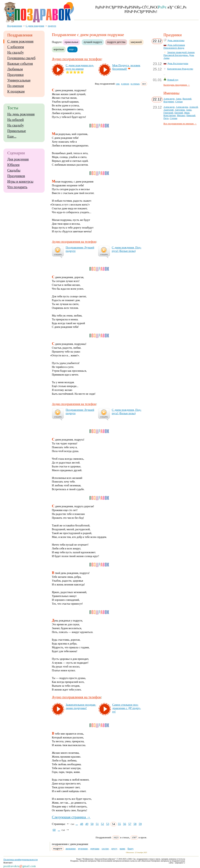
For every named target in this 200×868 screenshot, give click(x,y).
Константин (170, 115)
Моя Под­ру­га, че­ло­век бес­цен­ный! (126, 67)
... (77, 824)
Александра (182, 107)
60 (54, 830)
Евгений (179, 113)
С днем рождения (20, 41)
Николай (191, 115)
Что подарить (17, 187)
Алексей (194, 107)
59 (140, 824)
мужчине (83, 849)
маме (122, 849)
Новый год (173, 80)
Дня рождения (18, 159)
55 (119, 824)
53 (108, 824)
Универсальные (19, 80)
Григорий (168, 113)
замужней (136, 42)
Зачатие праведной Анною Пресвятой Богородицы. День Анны (179, 55)
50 (92, 824)
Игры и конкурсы (20, 182)
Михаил (181, 115)
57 (130, 824)
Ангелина (180, 110)
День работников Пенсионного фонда (174, 46)
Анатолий (169, 110)
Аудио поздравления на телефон (77, 59)
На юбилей (16, 120)
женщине (71, 849)
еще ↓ (73, 49)
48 (82, 824)
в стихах (135, 84)
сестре (105, 849)
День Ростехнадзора (178, 63)
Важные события (20, 64)
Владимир (169, 102)
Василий (187, 99)
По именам (16, 86)
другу (114, 849)
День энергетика (176, 40)
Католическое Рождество (180, 69)
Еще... (12, 136)
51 (97, 824)
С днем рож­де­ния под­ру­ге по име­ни (80, 67)
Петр (166, 118)
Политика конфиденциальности (21, 859)
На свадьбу (16, 53)
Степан (179, 102)
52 (102, 824)
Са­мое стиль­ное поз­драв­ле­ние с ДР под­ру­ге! (127, 708)
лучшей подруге (93, 42)
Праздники (15, 75)
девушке (95, 849)
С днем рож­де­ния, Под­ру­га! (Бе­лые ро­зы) (127, 249)
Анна (179, 99)
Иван (187, 113)
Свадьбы (14, 170)
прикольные (71, 42)
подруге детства (116, 42)
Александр (169, 99)
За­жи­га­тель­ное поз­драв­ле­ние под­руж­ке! (81, 706)
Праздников (16, 176)
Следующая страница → (71, 817)
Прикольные (17, 131)
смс (118, 84)
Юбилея (13, 165)
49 (87, 824)
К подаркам (16, 91)
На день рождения (21, 114)
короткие (59, 49)
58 (135, 824)
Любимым (15, 69)
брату (131, 849)
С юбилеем (16, 47)
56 (125, 824)
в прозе (125, 84)
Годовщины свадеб (21, 58)
